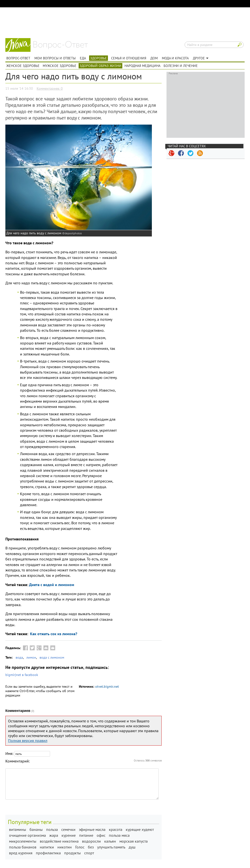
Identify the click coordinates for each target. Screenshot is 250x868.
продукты (73, 853)
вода (19, 657)
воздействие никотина (59, 841)
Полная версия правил (28, 740)
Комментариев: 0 (50, 88)
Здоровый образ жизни (100, 66)
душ (132, 847)
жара (54, 835)
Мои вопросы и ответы (55, 58)
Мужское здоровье (60, 66)
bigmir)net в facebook (22, 675)
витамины (18, 829)
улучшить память (111, 847)
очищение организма (27, 835)
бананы (36, 829)
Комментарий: (18, 761)
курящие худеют (140, 829)
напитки (47, 847)
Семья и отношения (129, 58)
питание (86, 835)
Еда (83, 58)
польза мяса (119, 835)
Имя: (9, 753)
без (91, 847)
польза (52, 829)
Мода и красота (175, 58)
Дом (154, 58)
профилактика (48, 853)
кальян (110, 841)
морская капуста (134, 841)
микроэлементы (23, 841)
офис (101, 835)
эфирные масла (92, 829)
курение (69, 835)
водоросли (91, 841)
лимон (31, 657)
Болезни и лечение (181, 66)
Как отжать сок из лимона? (53, 634)
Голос (80, 847)
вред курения (21, 853)
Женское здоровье (23, 66)
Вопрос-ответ (61, 45)
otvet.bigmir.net (107, 686)
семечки (68, 829)
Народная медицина (142, 66)
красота (116, 829)
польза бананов (23, 847)
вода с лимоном (52, 657)
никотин (65, 847)
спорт (89, 853)
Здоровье (99, 58)
